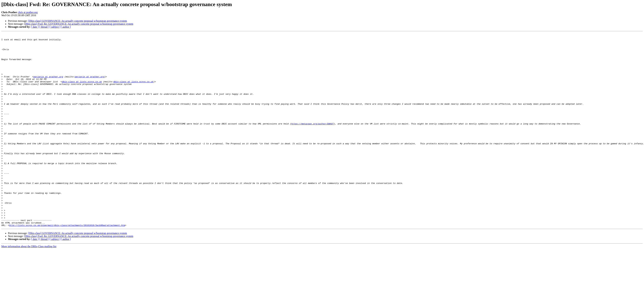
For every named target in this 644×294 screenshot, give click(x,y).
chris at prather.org (28, 12)
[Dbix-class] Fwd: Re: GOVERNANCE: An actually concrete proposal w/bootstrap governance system (79, 24)
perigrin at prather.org (48, 86)
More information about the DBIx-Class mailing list (29, 285)
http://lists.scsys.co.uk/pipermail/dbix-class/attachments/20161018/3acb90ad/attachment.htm (67, 264)
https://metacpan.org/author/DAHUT (312, 142)
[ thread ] (44, 27)
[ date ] (35, 27)
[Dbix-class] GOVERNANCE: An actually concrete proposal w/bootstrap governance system (78, 21)
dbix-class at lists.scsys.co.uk (82, 91)
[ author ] (66, 27)
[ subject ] (55, 27)
